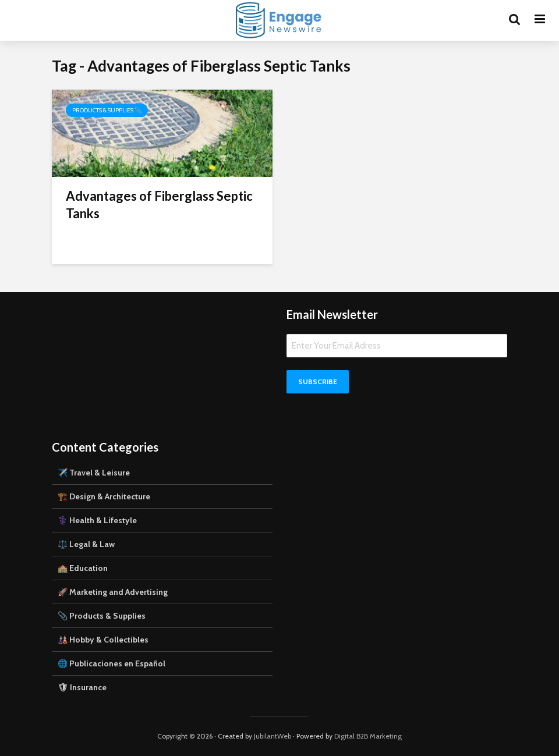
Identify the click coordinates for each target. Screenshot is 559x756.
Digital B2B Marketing (368, 736)
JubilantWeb (273, 736)
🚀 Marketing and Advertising (113, 592)
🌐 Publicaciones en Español (112, 663)
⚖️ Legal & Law (86, 544)
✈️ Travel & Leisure (94, 473)
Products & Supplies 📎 (107, 110)
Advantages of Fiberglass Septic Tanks (159, 205)
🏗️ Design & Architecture (104, 496)
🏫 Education (83, 568)
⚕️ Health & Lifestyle (97, 520)
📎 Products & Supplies (102, 616)
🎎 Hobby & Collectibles (103, 640)
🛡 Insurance (82, 687)
